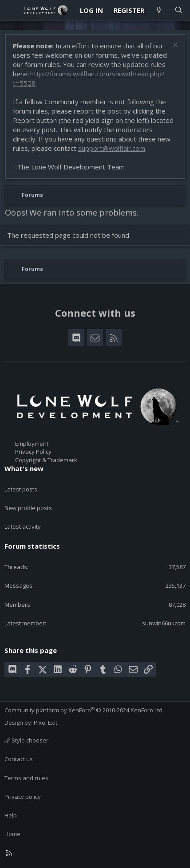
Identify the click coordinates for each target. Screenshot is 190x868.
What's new (24, 468)
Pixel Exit (46, 723)
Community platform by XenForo (84, 710)
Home (12, 834)
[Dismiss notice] (174, 46)
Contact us (19, 759)
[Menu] (12, 10)
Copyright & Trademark (46, 460)
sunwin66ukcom (164, 623)
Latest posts (21, 489)
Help (11, 815)
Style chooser (26, 740)
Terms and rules (26, 778)
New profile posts (28, 508)
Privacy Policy (33, 452)
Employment (32, 444)
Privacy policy (23, 797)
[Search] (179, 10)
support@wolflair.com (112, 148)
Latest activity (23, 526)
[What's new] (159, 10)
